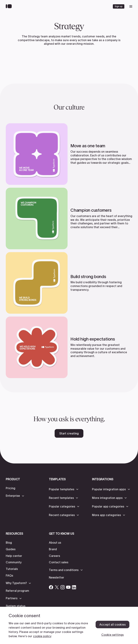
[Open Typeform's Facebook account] (51, 587)
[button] (15, 496)
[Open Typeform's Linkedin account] (74, 587)
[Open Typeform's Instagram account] (63, 587)
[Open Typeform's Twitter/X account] (57, 587)
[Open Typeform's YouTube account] (68, 587)
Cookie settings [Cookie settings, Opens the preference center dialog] (112, 635)
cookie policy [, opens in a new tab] (42, 636)
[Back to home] (10, 6)
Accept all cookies (112, 624)
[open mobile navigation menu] (131, 6)
